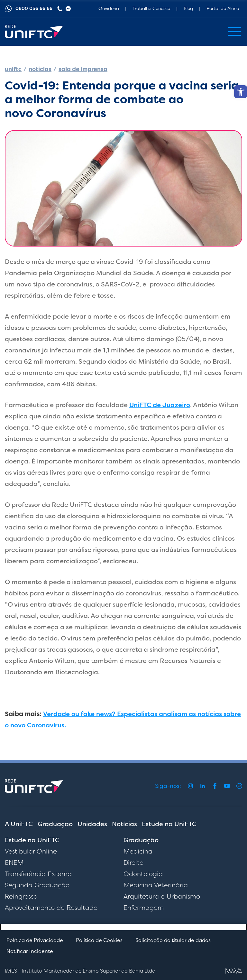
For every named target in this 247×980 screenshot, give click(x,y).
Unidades (92, 824)
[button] (241, 92)
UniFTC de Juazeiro (160, 405)
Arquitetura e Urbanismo (162, 896)
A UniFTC (19, 824)
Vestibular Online (31, 851)
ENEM (14, 863)
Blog (188, 8)
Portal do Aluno (223, 8)
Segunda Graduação (37, 885)
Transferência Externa (38, 874)
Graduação (55, 824)
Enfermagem (144, 908)
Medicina (138, 851)
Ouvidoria (109, 8)
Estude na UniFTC (169, 824)
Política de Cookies (99, 940)
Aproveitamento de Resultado (51, 908)
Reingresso (21, 896)
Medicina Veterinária (156, 885)
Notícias (124, 824)
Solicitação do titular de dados (173, 940)
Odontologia (143, 874)
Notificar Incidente (30, 951)
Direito (133, 863)
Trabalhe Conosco (151, 8)
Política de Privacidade (35, 940)
